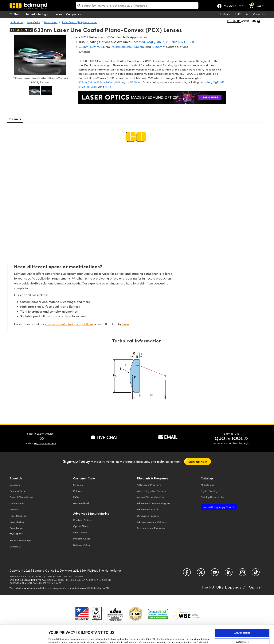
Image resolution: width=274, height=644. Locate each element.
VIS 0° (160, 42)
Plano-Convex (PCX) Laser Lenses (79, 22)
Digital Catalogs (210, 491)
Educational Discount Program (154, 503)
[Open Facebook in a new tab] (187, 574)
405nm (84, 47)
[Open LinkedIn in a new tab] (229, 574)
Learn (58, 14)
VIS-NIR (171, 42)
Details (52, 637)
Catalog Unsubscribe (212, 497)
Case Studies (17, 522)
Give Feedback (81, 503)
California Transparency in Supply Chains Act (35, 583)
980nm (127, 47)
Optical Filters (81, 526)
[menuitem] (19, 14)
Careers (14, 509)
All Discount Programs (149, 485)
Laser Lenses (51, 22)
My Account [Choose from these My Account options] (232, 6)
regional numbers (45, 443)
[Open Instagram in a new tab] (243, 574)
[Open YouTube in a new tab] (215, 574)
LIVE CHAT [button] (104, 437)
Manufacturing (38, 14)
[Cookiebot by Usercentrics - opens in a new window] (25, 637)
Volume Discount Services (151, 497)
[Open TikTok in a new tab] (256, 574)
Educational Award (147, 509)
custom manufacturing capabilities (69, 324)
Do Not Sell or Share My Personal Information (84, 580)
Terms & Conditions (56, 576)
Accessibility (76, 576)
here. (126, 324)
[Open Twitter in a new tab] (201, 574)
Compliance (16, 528)
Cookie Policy (36, 576)
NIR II (190, 42)
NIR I (182, 42)
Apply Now (217, 507)
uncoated (138, 42)
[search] (137, 5)
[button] (250, 14)
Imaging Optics (82, 538)
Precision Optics (82, 520)
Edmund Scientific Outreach (152, 522)
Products (15, 119)
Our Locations (17, 503)
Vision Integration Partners (152, 491)
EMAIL (168, 437)
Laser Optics (33, 22)
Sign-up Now (198, 461)
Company (75, 14)
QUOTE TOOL (229, 438)
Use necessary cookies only (242, 633)
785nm (116, 47)
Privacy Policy (18, 576)
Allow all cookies (242, 615)
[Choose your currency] (239, 14)
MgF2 (216, 82)
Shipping (78, 485)
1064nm (139, 47)
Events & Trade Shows (21, 497)
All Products (17, 22)
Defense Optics (82, 545)
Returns (77, 491)
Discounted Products (148, 516)
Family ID (234, 21)
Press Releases (18, 516)
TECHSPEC (16, 534)
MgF (151, 42)
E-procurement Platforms (151, 528)
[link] (258, 3)
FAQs (76, 497)
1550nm (157, 47)
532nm (95, 47)
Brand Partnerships (20, 540)
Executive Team (18, 491)
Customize (242, 624)
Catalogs (207, 485)
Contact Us (259, 14)
